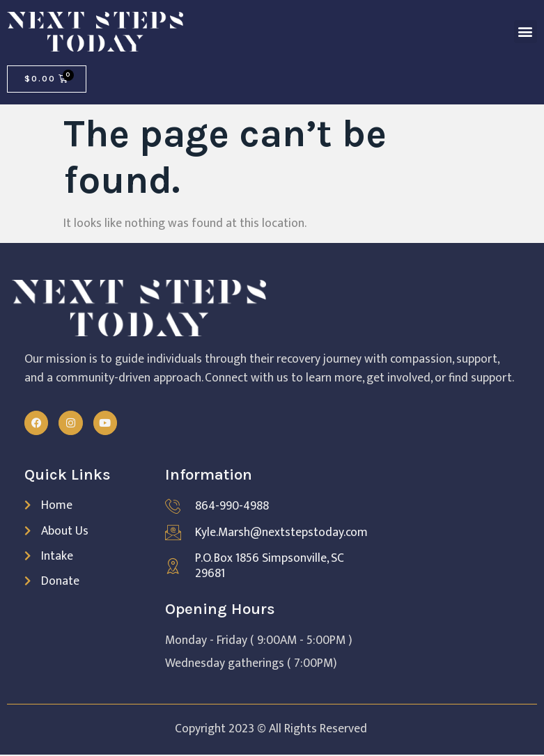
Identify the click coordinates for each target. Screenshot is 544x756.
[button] (526, 32)
